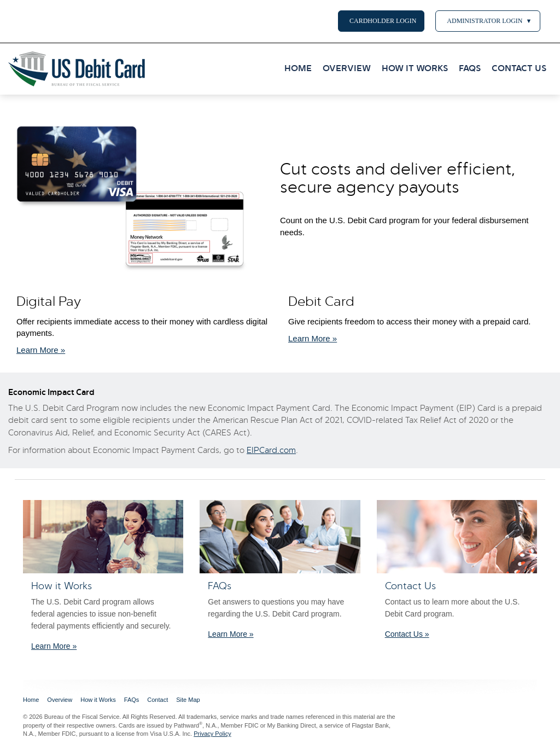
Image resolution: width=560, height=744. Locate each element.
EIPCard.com (271, 451)
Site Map (188, 700)
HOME (298, 69)
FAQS (470, 69)
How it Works (98, 700)
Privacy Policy (212, 734)
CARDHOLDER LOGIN (381, 21)
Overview (60, 700)
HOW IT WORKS (415, 69)
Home (31, 700)
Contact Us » (407, 634)
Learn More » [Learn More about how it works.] (41, 350)
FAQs (132, 700)
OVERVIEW (347, 69)
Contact (157, 700)
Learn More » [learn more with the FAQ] (231, 634)
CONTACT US (519, 69)
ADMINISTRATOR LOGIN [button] (488, 21)
